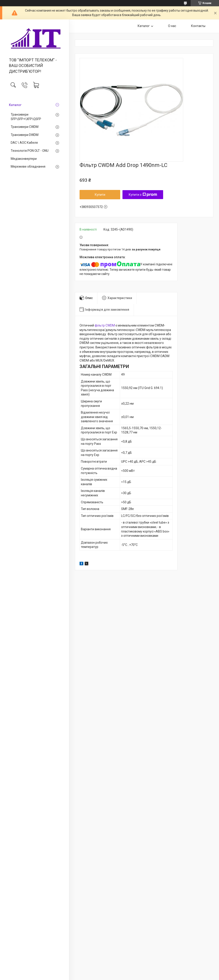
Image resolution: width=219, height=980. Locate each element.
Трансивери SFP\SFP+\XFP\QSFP (26, 117)
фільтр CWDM (105, 325)
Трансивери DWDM (25, 135)
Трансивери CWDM (25, 127)
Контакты (198, 26)
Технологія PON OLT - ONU (30, 151)
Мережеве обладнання (28, 166)
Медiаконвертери (24, 159)
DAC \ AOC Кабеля (24, 143)
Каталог (15, 105)
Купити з (143, 195)
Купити (100, 195)
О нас (172, 26)
